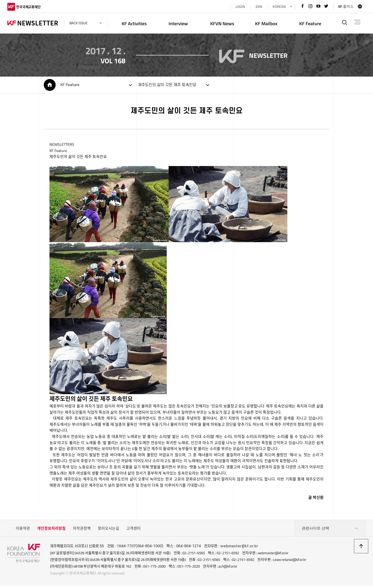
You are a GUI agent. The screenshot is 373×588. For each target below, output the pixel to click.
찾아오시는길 (108, 531)
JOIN (259, 7)
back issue (79, 23)
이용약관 (23, 531)
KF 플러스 (346, 7)
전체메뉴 (357, 22)
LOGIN (240, 7)
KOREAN (279, 7)
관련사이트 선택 (330, 531)
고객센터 (133, 531)
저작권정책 (82, 531)
